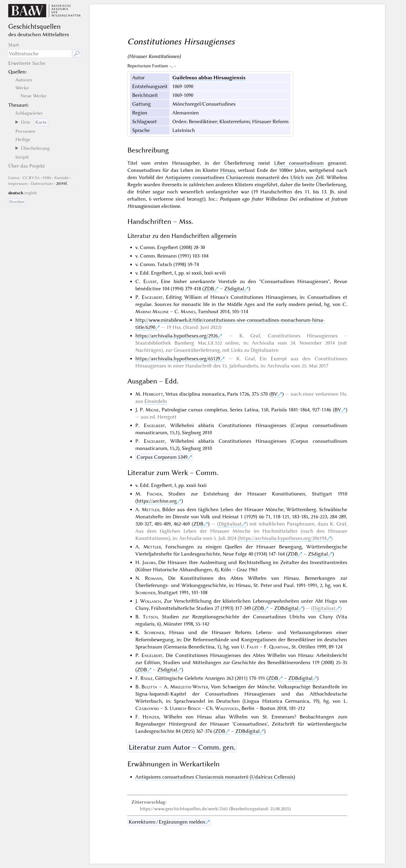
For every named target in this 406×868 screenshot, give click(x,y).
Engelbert (152, 297)
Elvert (150, 281)
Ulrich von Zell (307, 177)
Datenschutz (42, 184)
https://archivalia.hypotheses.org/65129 (178, 359)
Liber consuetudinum (299, 163)
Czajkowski (147, 708)
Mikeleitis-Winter (189, 687)
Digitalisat (230, 524)
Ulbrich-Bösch (185, 708)
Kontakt (62, 178)
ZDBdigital (286, 608)
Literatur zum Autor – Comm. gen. (182, 747)
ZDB (209, 289)
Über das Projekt (27, 166)
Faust (253, 647)
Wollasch (150, 601)
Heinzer (151, 717)
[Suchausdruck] (40, 54)
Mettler (150, 509)
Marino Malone (152, 311)
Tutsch (150, 617)
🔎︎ (77, 54)
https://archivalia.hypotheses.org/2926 (177, 336)
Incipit (22, 157)
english (31, 193)
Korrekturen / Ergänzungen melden (167, 822)
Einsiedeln (156, 401)
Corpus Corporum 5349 (162, 457)
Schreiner (145, 592)
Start (14, 45)
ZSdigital (234, 289)
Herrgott (153, 394)
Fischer (154, 494)
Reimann (154, 578)
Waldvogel (227, 708)
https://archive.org (157, 501)
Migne (152, 410)
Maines (188, 311)
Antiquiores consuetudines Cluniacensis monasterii (222, 177)
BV (274, 394)
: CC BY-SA (24, 178)
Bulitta (149, 687)
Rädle (147, 678)
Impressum (18, 184)
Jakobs (149, 562)
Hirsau (228, 170)
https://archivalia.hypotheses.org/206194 (283, 538)
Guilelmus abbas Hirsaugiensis (209, 78)
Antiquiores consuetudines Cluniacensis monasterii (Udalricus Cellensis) (215, 777)
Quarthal (279, 647)
